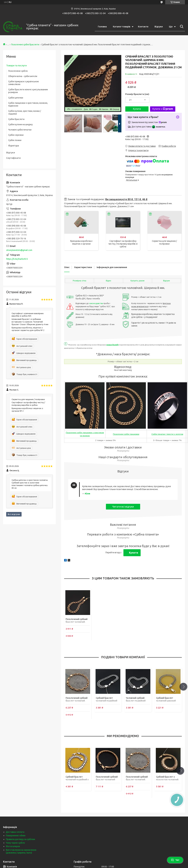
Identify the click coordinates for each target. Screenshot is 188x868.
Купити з (163, 109)
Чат (175, 860)
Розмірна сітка (80, 281)
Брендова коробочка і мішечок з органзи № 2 (27, 410)
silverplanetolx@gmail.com (19, 250)
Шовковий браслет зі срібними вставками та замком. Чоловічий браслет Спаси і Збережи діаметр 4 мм (30, 322)
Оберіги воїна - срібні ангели (23, 76)
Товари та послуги (16, 65)
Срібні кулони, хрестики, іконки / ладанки (25, 112)
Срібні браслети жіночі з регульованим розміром (28, 91)
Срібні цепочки (16, 98)
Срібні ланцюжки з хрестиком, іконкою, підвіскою (28, 104)
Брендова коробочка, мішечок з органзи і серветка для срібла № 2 (28, 329)
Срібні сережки (16, 135)
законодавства (96, 303)
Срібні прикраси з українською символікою (24, 83)
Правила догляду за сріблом (20, 839)
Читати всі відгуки (123, 507)
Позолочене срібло (18, 71)
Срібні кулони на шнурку (20, 124)
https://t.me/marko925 (17, 259)
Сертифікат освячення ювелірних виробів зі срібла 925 (28, 315)
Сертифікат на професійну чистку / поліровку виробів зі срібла (123, 244)
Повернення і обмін (16, 836)
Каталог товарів (122, 27)
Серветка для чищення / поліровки (28, 399)
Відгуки (159, 27)
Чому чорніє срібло (15, 843)
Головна (102, 27)
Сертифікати (13, 158)
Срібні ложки (15, 140)
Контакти (143, 27)
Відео (109, 281)
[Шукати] (181, 27)
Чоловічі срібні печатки (20, 130)
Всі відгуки (14, 514)
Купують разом (138, 281)
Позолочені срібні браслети (25, 45)
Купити (137, 109)
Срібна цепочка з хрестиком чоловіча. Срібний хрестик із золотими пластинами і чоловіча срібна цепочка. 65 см (30, 484)
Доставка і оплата (15, 832)
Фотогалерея (13, 846)
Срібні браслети (16, 119)
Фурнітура (14, 146)
